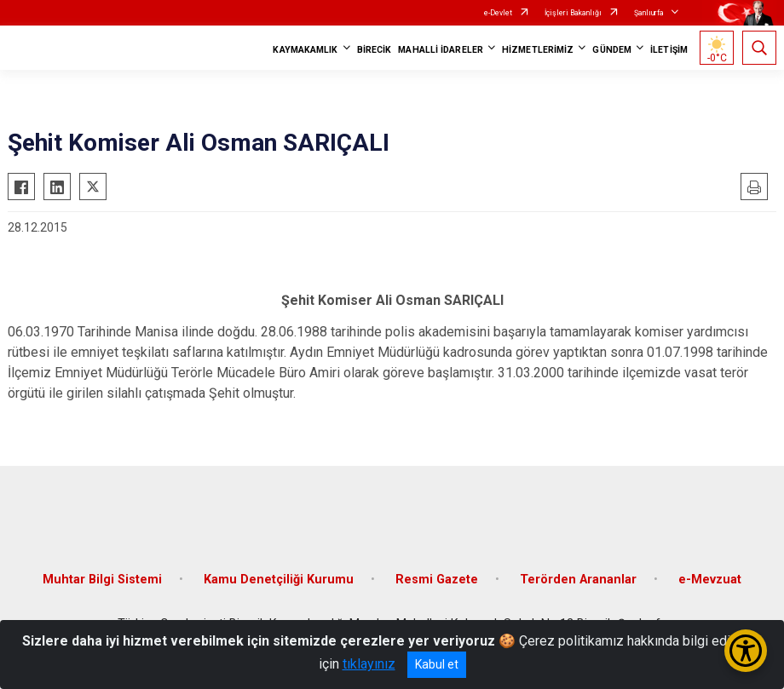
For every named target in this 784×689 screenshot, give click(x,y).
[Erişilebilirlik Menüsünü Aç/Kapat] (746, 651)
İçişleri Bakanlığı (573, 13)
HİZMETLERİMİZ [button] (538, 50)
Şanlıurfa (649, 13)
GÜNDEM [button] (612, 50)
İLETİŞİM (669, 50)
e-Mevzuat (710, 580)
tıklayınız (369, 664)
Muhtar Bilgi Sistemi (102, 580)
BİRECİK (375, 50)
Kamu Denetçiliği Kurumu (279, 580)
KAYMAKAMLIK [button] (305, 50)
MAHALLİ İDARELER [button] (441, 50)
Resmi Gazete (437, 580)
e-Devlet (498, 13)
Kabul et (437, 664)
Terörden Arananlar (578, 580)
